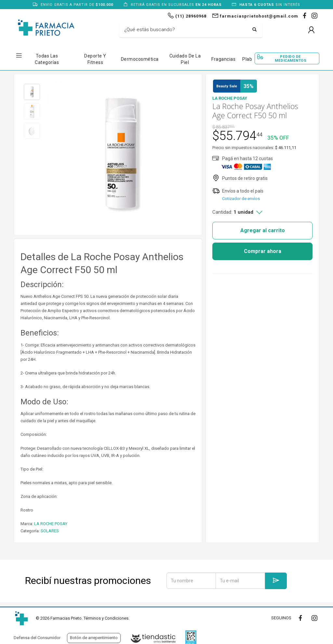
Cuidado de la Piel (185, 59)
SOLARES (50, 531)
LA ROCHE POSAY (51, 524)
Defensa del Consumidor (37, 638)
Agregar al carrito (263, 230)
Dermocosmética (140, 59)
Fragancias (223, 59)
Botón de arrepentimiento (94, 638)
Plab (247, 59)
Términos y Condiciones (106, 618)
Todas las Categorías (47, 59)
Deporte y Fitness (95, 59)
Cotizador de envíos (241, 199)
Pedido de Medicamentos (291, 58)
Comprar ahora (263, 251)
